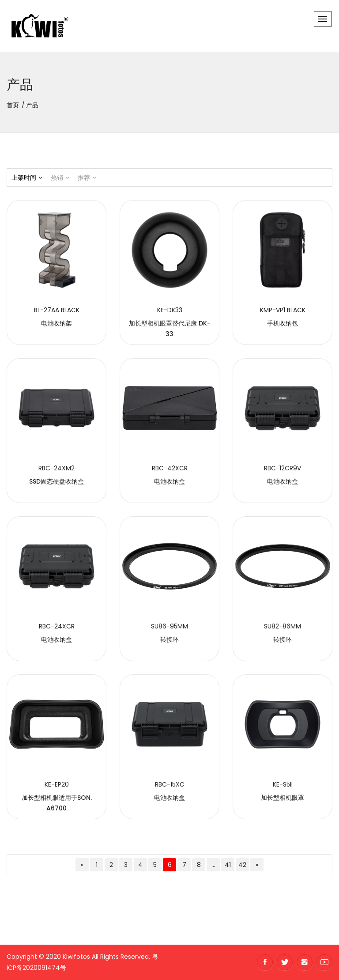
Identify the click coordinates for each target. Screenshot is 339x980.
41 (228, 865)
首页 (13, 105)
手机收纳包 (282, 323)
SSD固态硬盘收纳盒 (56, 481)
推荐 (87, 178)
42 (242, 865)
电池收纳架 (56, 323)
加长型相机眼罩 (282, 798)
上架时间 (27, 178)
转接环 (169, 639)
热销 (60, 178)
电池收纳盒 (169, 481)
